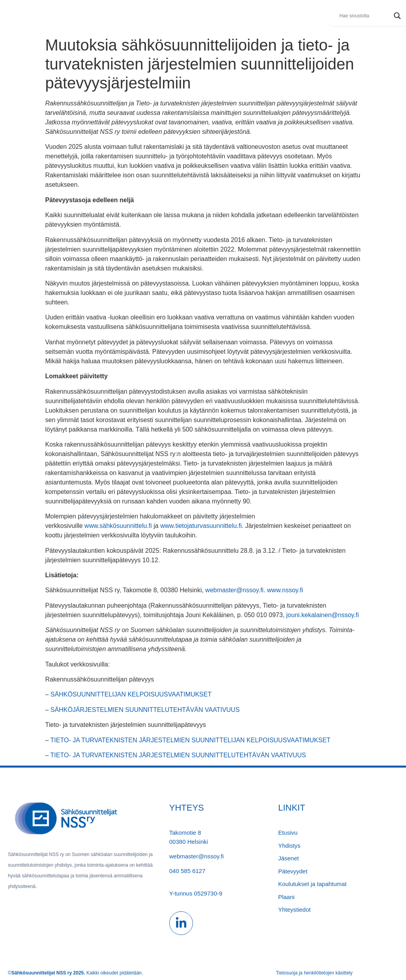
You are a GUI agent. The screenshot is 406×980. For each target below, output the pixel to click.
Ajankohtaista (293, 10)
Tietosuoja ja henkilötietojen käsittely (314, 973)
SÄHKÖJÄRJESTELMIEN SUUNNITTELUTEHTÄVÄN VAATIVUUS (145, 710)
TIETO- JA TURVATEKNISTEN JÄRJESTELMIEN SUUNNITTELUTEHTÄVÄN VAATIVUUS (178, 755)
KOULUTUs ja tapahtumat (236, 10)
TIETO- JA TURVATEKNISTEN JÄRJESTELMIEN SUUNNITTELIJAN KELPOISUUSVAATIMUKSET (191, 740)
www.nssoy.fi (285, 590)
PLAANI (203, 22)
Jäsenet (147, 10)
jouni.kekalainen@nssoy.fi (323, 615)
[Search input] (365, 16)
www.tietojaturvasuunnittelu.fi (201, 526)
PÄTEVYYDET (183, 10)
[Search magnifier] (397, 16)
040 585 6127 (187, 871)
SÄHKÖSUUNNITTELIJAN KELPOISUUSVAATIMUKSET (131, 694)
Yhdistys (110, 10)
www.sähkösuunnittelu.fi (118, 526)
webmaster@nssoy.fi (234, 590)
